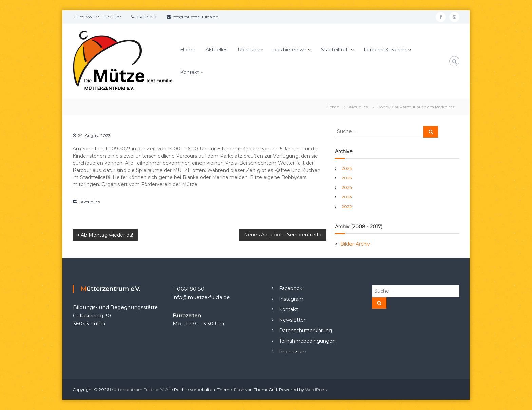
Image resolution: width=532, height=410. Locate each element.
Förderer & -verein (385, 50)
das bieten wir (290, 50)
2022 (347, 206)
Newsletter (292, 320)
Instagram (291, 299)
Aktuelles (216, 50)
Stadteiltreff (335, 50)
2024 (347, 187)
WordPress (316, 389)
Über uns (248, 50)
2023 (347, 197)
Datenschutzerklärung (306, 331)
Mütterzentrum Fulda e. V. (137, 389)
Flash (239, 389)
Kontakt (190, 72)
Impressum (293, 352)
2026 (347, 168)
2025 (347, 178)
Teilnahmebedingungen (307, 341)
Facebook (291, 288)
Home (188, 50)
